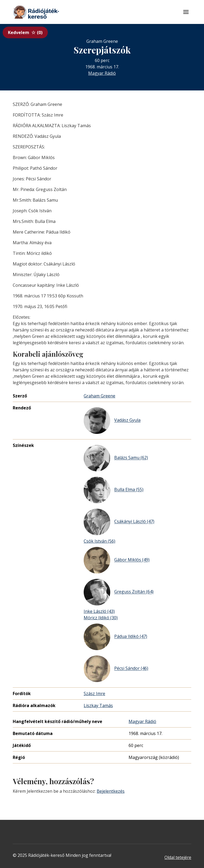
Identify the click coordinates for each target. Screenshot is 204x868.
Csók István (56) (99, 541)
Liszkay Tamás (98, 705)
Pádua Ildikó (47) (115, 637)
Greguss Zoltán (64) (119, 592)
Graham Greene (99, 396)
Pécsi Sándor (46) (116, 669)
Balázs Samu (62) (116, 458)
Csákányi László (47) (119, 522)
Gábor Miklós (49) (117, 560)
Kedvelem (25, 32)
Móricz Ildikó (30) (101, 618)
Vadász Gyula (112, 421)
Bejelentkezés (111, 791)
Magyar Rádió (102, 73)
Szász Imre (94, 693)
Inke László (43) (99, 611)
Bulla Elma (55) (114, 490)
